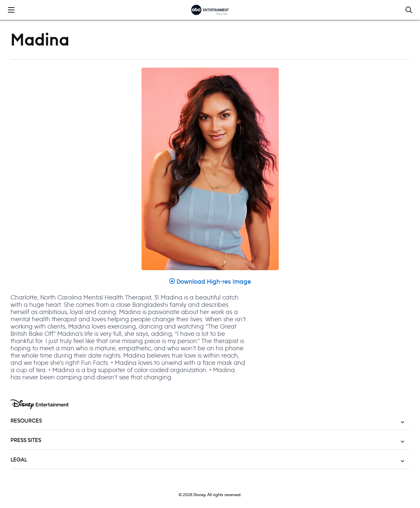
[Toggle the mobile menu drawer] (11, 10)
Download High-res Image (210, 282)
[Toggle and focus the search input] (409, 10)
